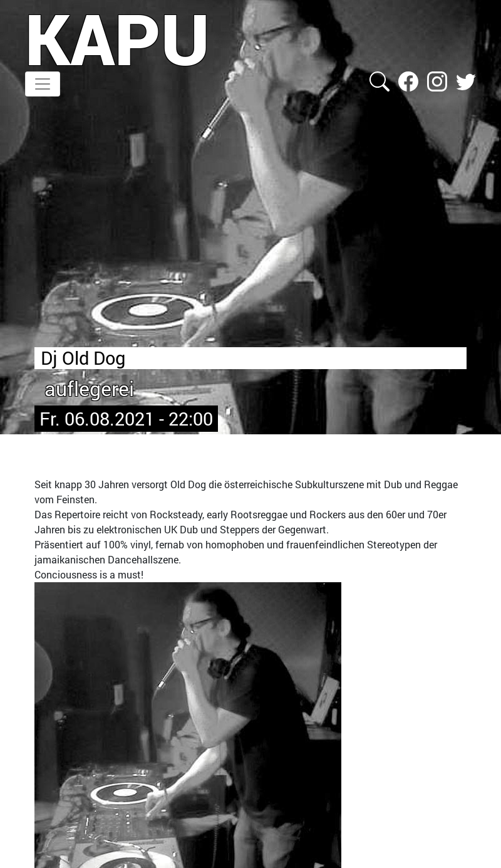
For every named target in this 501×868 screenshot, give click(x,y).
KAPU (117, 38)
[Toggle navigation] (43, 84)
